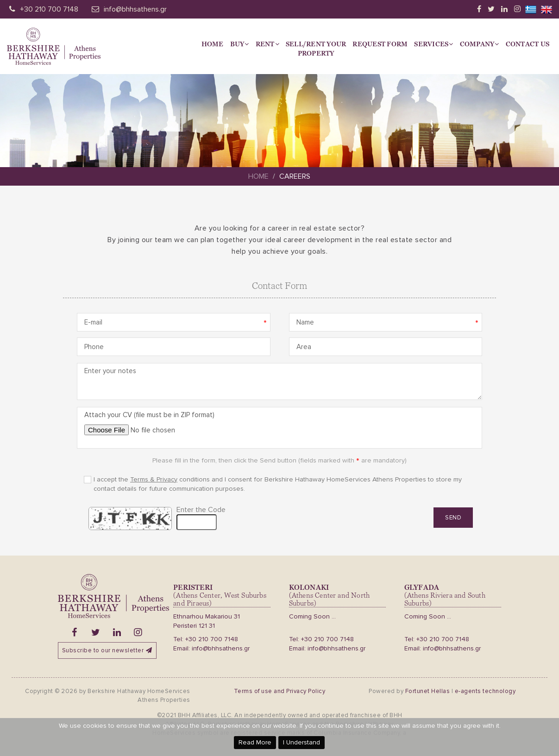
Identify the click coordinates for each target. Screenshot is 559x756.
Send (453, 519)
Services (433, 44)
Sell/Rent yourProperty (316, 49)
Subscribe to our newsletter (107, 650)
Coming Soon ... (312, 616)
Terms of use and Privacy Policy (280, 691)
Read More (255, 742)
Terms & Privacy (154, 481)
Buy (240, 44)
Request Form (380, 44)
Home (213, 44)
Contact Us (528, 44)
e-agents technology (485, 691)
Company (480, 44)
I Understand (301, 742)
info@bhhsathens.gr (135, 9)
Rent (267, 44)
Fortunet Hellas (428, 691)
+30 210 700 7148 (49, 9)
